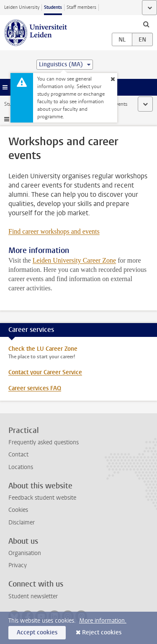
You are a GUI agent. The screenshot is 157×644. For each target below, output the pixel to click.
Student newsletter (33, 596)
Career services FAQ (35, 388)
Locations (21, 467)
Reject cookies (102, 632)
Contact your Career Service (45, 372)
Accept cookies (37, 632)
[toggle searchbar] (146, 24)
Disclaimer (22, 523)
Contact (18, 455)
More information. (103, 621)
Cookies (18, 510)
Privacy (18, 565)
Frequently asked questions (44, 442)
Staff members (81, 7)
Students (53, 7)
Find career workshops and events (54, 231)
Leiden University (22, 7)
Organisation (25, 553)
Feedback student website (42, 498)
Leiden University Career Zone (74, 260)
